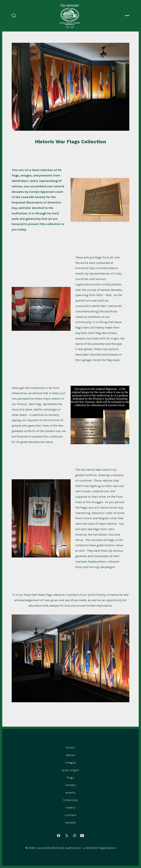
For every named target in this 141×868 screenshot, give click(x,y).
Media (70, 808)
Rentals (70, 785)
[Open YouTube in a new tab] (82, 836)
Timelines (71, 800)
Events (70, 793)
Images (71, 763)
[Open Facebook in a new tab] (59, 836)
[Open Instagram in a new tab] (75, 836)
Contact (70, 815)
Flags (70, 778)
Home (70, 748)
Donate (71, 823)
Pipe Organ (70, 770)
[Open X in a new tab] (67, 836)
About (71, 755)
